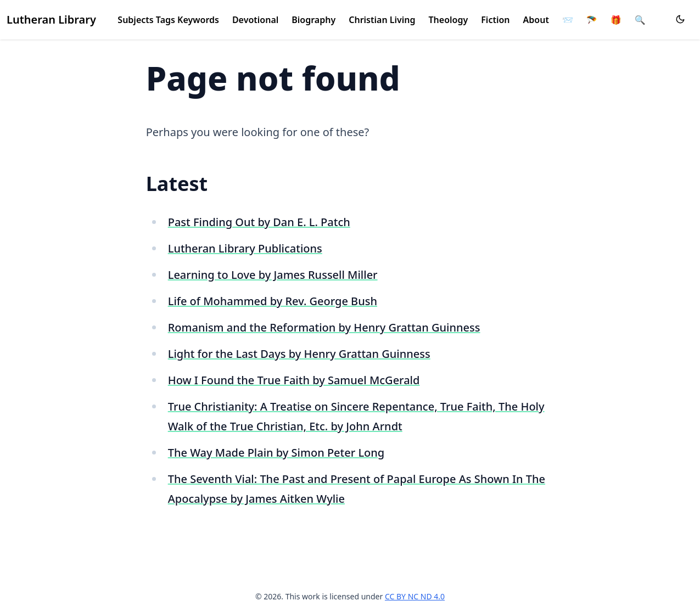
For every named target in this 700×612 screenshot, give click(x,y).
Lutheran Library (51, 19)
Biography (313, 20)
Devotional (255, 20)
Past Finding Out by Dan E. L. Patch (259, 222)
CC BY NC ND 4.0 (415, 596)
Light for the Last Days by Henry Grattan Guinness (299, 354)
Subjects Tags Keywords (168, 20)
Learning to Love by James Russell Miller (273, 275)
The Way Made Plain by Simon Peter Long (276, 453)
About (536, 20)
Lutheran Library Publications (245, 248)
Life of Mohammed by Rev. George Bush (273, 301)
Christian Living (382, 20)
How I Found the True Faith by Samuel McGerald (294, 380)
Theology (449, 20)
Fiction (495, 20)
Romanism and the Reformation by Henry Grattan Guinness (324, 327)
